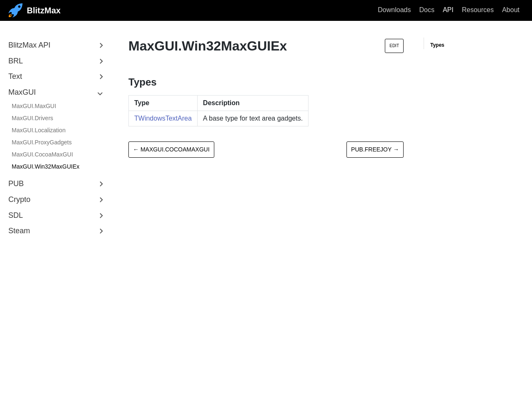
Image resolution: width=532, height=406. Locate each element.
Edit (394, 46)
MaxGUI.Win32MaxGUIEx (46, 166)
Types (437, 45)
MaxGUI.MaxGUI (34, 106)
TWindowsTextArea (163, 118)
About (511, 10)
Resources (478, 10)
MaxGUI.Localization (39, 130)
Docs (427, 10)
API (448, 10)
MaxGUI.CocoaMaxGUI (42, 154)
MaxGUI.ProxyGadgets (42, 142)
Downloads (394, 10)
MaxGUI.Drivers (33, 118)
